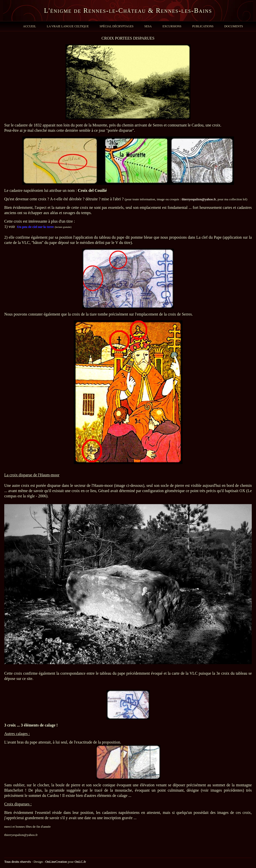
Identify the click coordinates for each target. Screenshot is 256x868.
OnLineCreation (56, 862)
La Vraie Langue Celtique (68, 26)
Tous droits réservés (17, 862)
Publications (203, 26)
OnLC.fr (80, 862)
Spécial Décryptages (116, 26)
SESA (148, 26)
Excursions (172, 26)
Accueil (29, 26)
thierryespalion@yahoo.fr (199, 199)
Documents (234, 26)
